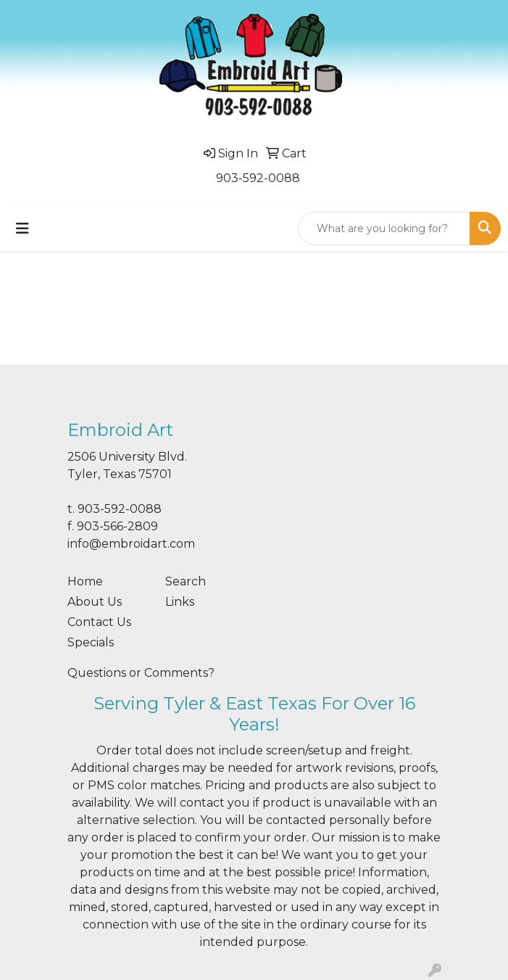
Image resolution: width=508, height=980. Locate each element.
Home (85, 581)
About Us (95, 602)
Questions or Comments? (141, 673)
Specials (91, 642)
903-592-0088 (258, 178)
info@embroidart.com (131, 544)
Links (180, 602)
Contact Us (99, 622)
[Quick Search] (384, 228)
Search (186, 581)
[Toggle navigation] (22, 228)
